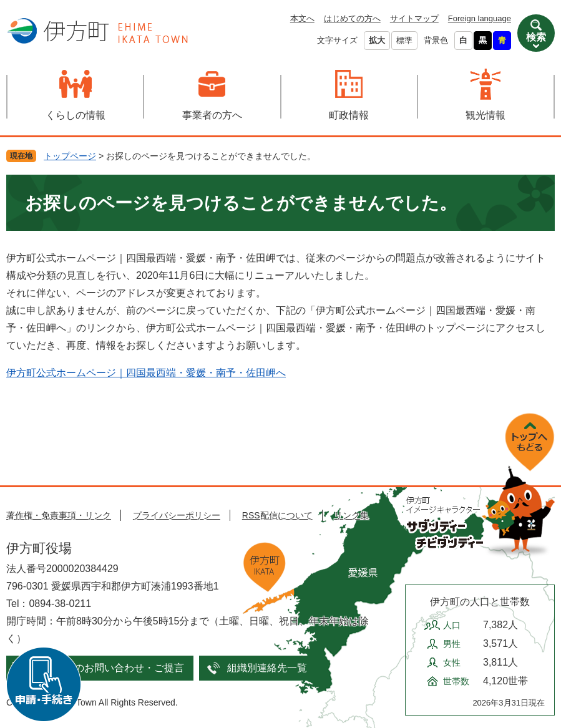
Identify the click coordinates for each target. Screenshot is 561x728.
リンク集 (351, 515)
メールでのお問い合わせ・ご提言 (109, 668)
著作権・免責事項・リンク (59, 515)
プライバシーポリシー (177, 515)
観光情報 (485, 115)
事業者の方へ (212, 115)
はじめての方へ (352, 18)
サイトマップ (414, 18)
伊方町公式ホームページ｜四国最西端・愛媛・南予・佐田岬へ (146, 373)
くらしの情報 (76, 115)
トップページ (70, 156)
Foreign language (480, 18)
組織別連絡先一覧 (267, 668)
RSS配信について (277, 515)
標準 (404, 40)
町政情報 (349, 115)
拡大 (377, 40)
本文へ (302, 18)
